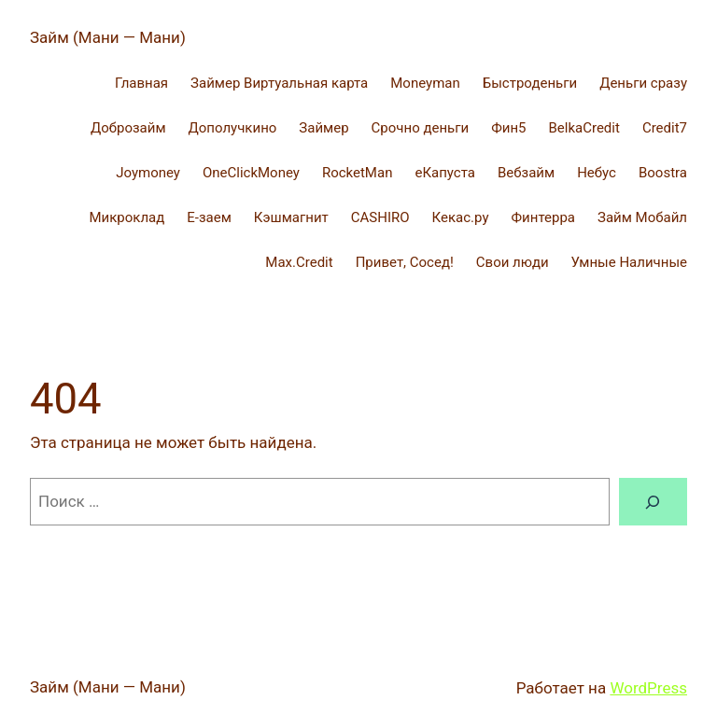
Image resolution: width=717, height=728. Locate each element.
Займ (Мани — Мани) (108, 37)
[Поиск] (653, 502)
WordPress (648, 688)
